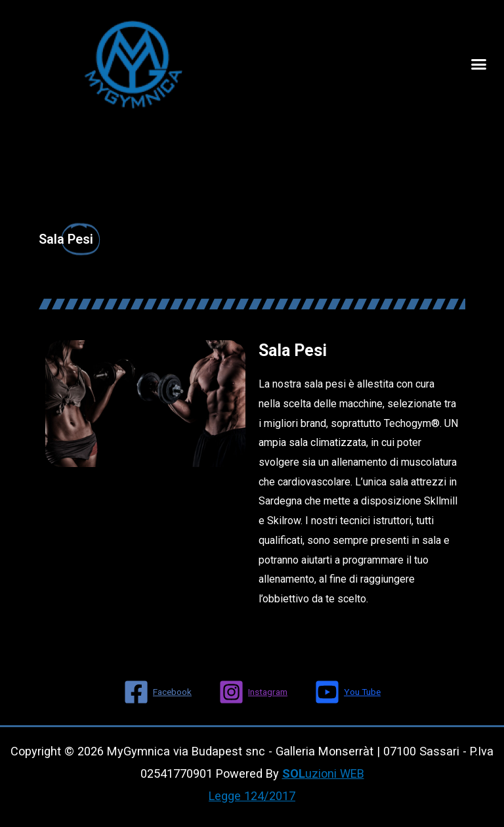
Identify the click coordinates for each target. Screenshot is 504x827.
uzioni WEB (323, 773)
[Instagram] (253, 692)
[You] (347, 692)
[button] (479, 64)
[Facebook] (157, 692)
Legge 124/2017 (252, 796)
